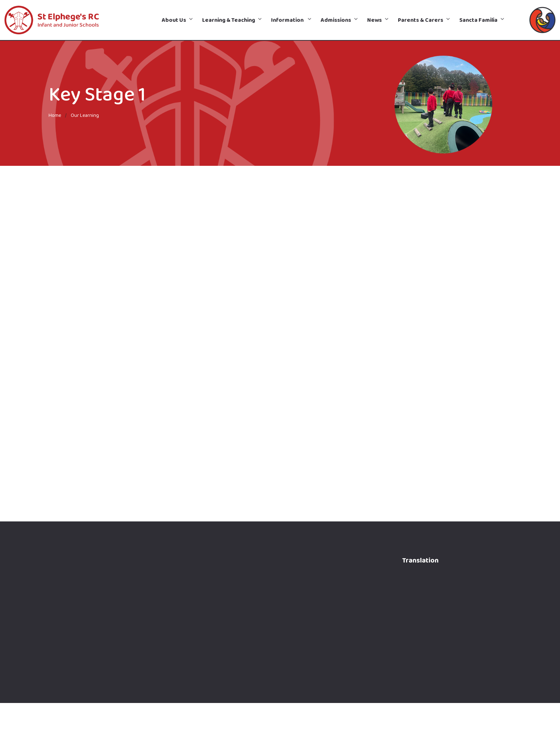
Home (55, 115)
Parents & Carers (421, 20)
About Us (174, 20)
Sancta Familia (478, 20)
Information (288, 20)
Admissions (336, 20)
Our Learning (85, 115)
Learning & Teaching (229, 20)
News (374, 20)
